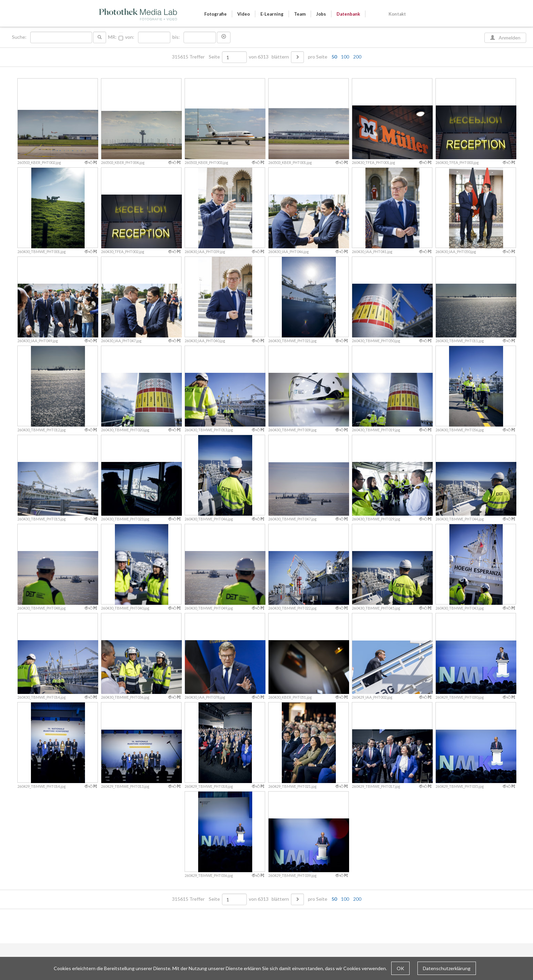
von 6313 (259, 57)
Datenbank (348, 14)
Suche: (20, 37)
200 (357, 57)
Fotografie (216, 14)
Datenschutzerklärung (447, 968)
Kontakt (397, 14)
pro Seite (333, 57)
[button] (224, 37)
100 (345, 57)
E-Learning (272, 14)
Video (244, 14)
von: (130, 37)
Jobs (321, 14)
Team (300, 14)
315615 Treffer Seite (196, 57)
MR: (112, 37)
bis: (176, 37)
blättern (280, 57)
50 (334, 57)
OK (400, 968)
